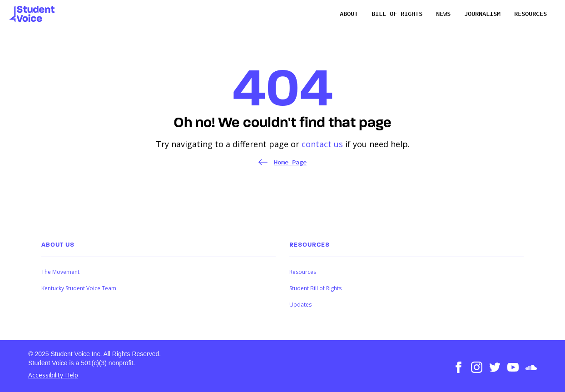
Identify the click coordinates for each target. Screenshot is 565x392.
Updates (300, 305)
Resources (303, 272)
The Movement (60, 272)
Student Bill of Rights (315, 288)
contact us (322, 144)
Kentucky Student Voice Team (79, 288)
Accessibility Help (53, 375)
